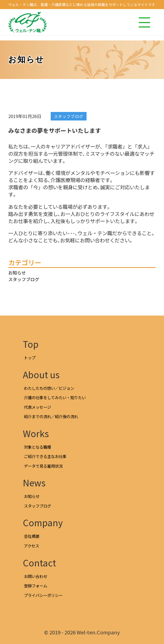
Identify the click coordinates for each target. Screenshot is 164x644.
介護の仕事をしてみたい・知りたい (55, 397)
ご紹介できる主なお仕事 (45, 456)
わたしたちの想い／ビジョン (49, 388)
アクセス (32, 546)
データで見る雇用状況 (43, 466)
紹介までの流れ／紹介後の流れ (51, 416)
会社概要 (32, 536)
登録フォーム (36, 586)
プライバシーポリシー (43, 595)
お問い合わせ (36, 576)
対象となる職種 (37, 447)
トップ (30, 357)
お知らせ (17, 273)
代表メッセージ (37, 407)
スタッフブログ (69, 116)
